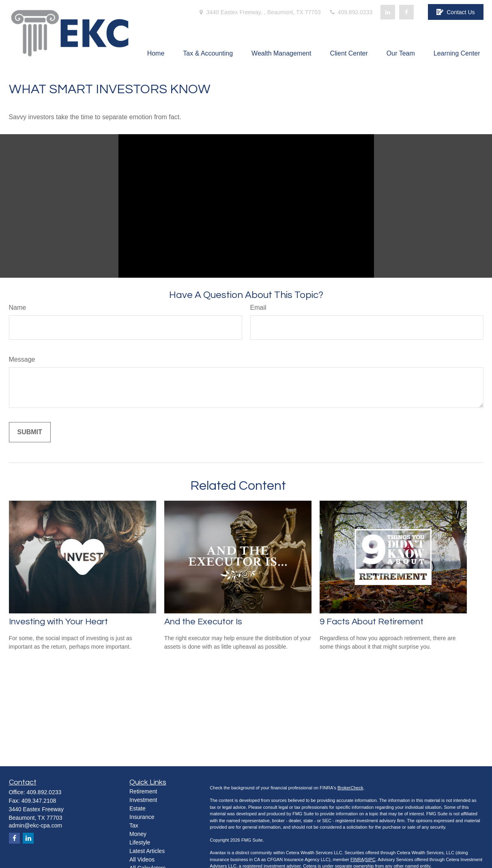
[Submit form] (30, 432)
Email (258, 308)
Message (22, 359)
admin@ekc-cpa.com (36, 825)
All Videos (142, 859)
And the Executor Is (203, 622)
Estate (138, 808)
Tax (134, 825)
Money (138, 834)
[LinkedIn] (388, 12)
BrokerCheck (350, 788)
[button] (156, 53)
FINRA (357, 859)
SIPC (370, 859)
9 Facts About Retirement (372, 622)
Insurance (142, 817)
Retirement (143, 791)
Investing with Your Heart (58, 622)
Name (18, 308)
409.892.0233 (351, 12)
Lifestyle (140, 842)
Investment (143, 800)
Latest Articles (147, 851)
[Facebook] (406, 12)
